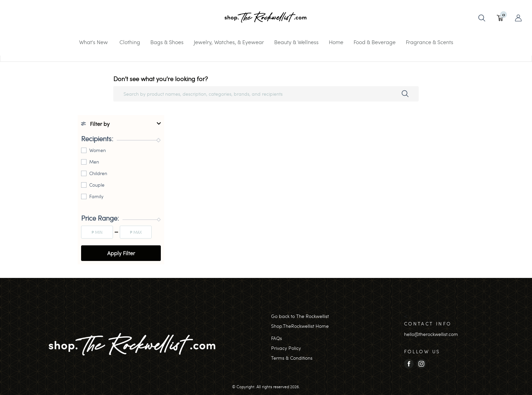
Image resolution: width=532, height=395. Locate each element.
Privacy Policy (286, 348)
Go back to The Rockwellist (300, 316)
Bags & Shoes (167, 42)
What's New (93, 42)
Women (98, 150)
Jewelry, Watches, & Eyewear (229, 42)
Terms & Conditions (292, 358)
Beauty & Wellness (296, 42)
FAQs (277, 338)
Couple (97, 185)
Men (94, 162)
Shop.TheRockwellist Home (300, 326)
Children (98, 173)
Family (96, 196)
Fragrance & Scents (430, 42)
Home (336, 42)
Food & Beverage (375, 42)
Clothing (130, 42)
